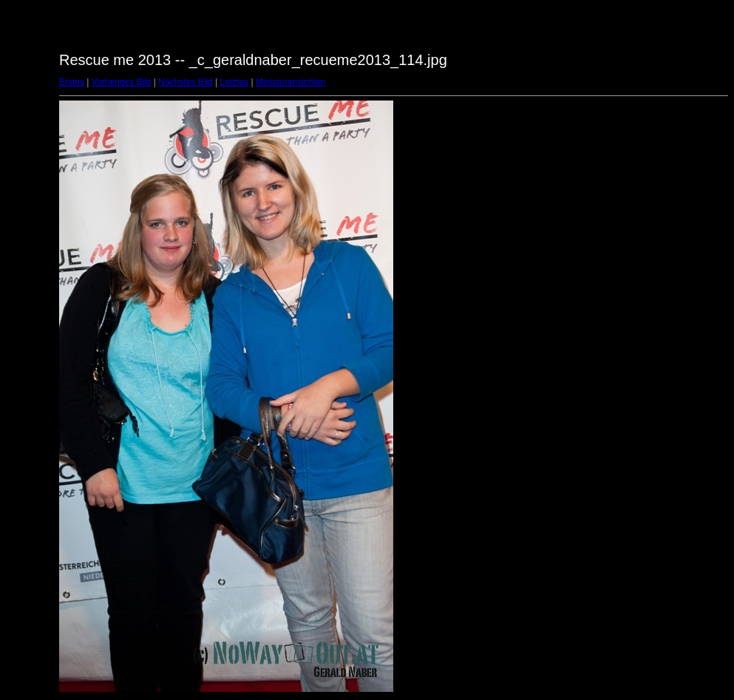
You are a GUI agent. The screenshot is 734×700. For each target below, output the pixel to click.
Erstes (72, 82)
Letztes (235, 82)
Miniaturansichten (290, 82)
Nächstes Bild (185, 82)
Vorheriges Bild (122, 82)
